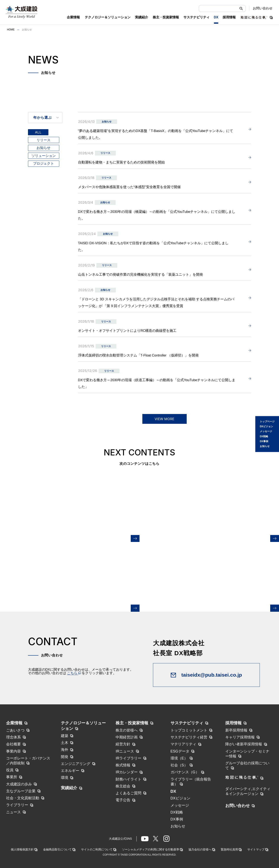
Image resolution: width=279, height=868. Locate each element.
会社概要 (13, 744)
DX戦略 (264, 436)
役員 (10, 770)
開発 (65, 757)
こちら (74, 673)
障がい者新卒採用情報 (244, 744)
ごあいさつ (15, 730)
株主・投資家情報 (132, 723)
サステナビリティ (187, 723)
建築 (65, 736)
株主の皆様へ (127, 730)
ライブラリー (17, 805)
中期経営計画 (127, 737)
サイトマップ (256, 849)
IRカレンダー (127, 772)
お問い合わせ (263, 8)
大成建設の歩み (19, 784)
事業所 (12, 777)
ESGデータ (180, 751)
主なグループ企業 (21, 791)
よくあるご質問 (128, 793)
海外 (65, 750)
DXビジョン (266, 426)
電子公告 (123, 800)
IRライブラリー (128, 758)
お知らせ (265, 446)
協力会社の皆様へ (200, 849)
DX (173, 791)
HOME (11, 30)
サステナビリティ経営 (189, 737)
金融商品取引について (57, 849)
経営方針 (123, 744)
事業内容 (13, 751)
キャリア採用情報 (240, 737)
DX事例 (264, 441)
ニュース (13, 812)
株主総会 (123, 786)
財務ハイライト (128, 779)
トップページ (267, 422)
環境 (65, 778)
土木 (65, 743)
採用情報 (233, 723)
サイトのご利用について (97, 849)
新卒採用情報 (236, 730)
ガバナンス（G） (185, 772)
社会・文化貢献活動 (23, 798)
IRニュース (125, 751)
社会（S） (179, 765)
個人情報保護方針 (22, 849)
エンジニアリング (76, 764)
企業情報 (14, 723)
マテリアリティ (183, 744)
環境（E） (179, 758)
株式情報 (123, 765)
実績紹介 (69, 788)
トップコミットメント (189, 730)
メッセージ (266, 432)
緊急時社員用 (229, 849)
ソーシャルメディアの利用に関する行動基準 (151, 849)
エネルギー (70, 771)
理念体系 (13, 737)
